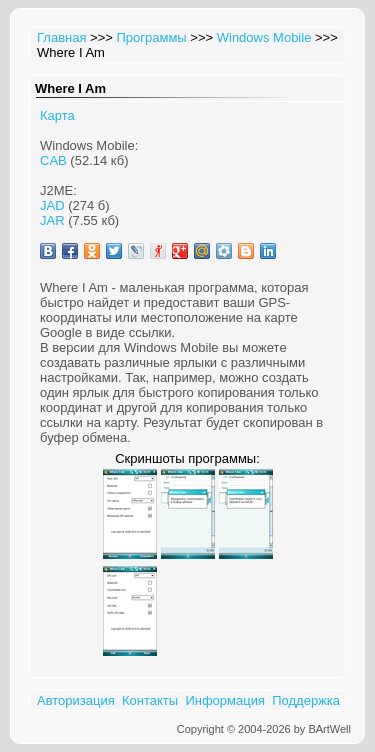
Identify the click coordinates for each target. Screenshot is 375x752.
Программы (151, 37)
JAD (52, 205)
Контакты (150, 700)
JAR (52, 220)
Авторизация (76, 700)
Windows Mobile (264, 37)
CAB (53, 160)
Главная (61, 37)
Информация (225, 700)
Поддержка (306, 700)
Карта (57, 115)
